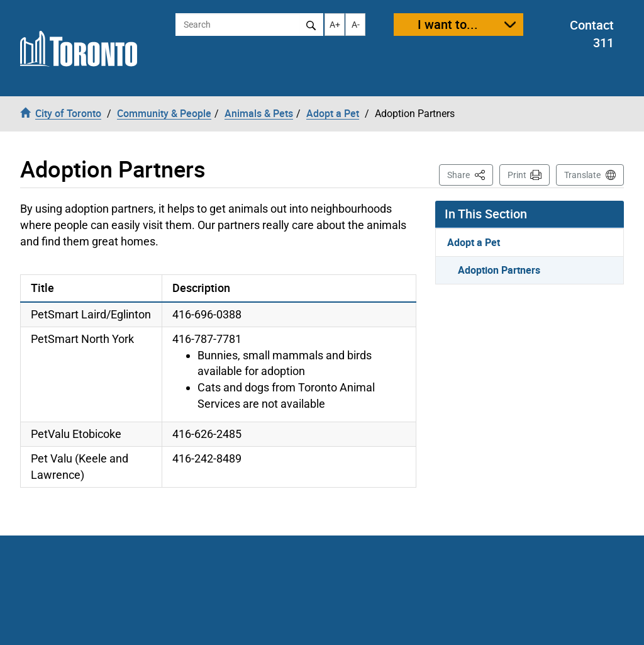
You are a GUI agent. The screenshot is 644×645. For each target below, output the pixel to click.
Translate (582, 175)
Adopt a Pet (474, 242)
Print (517, 175)
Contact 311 (592, 34)
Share (470, 174)
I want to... (448, 24)
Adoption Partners (499, 270)
